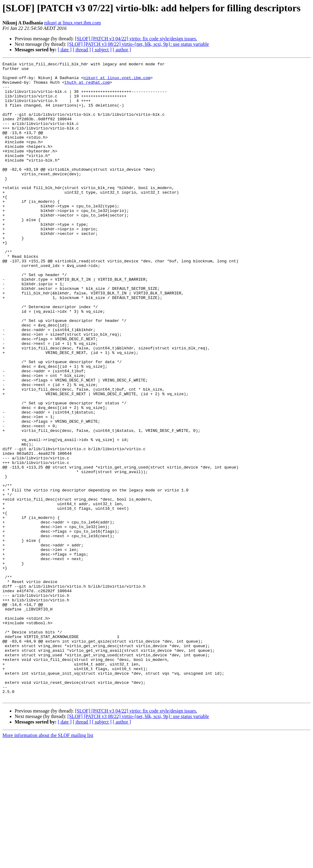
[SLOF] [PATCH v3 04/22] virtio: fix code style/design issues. (136, 39)
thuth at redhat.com (87, 87)
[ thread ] (82, 50)
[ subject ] (102, 50)
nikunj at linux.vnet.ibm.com (73, 23)
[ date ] (65, 50)
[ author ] (122, 50)
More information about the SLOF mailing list (48, 863)
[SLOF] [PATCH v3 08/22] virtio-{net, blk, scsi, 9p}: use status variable (138, 44)
